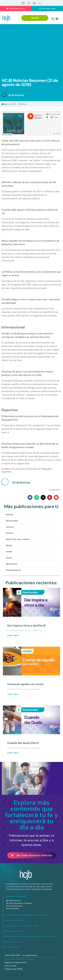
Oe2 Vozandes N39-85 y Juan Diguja (19, 959)
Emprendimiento (13, 570)
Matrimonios (11, 564)
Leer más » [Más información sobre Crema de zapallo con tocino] (13, 694)
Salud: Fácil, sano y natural (18, 539)
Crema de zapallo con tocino (26, 684)
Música (9, 545)
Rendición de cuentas (14, 942)
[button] (53, 19)
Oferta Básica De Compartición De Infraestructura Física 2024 (30, 936)
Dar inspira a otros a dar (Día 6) (26, 626)
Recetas (10, 533)
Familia (9, 552)
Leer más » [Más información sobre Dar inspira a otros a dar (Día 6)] (13, 635)
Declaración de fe (12, 947)
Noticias (10, 515)
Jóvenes (10, 527)
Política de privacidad (14, 931)
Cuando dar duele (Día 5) (23, 743)
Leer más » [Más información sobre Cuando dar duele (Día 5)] (13, 753)
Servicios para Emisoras (14, 920)
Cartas (9, 558)
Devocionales (12, 521)
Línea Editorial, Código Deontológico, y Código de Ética (27, 915)
